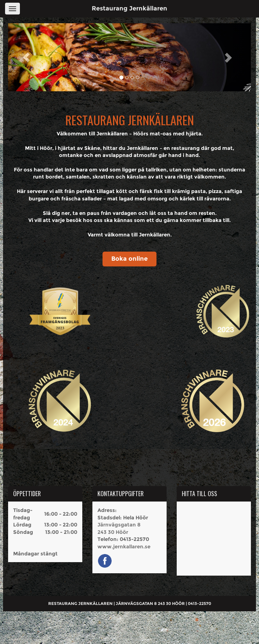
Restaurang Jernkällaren (129, 8)
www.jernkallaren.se (124, 546)
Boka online (129, 259)
